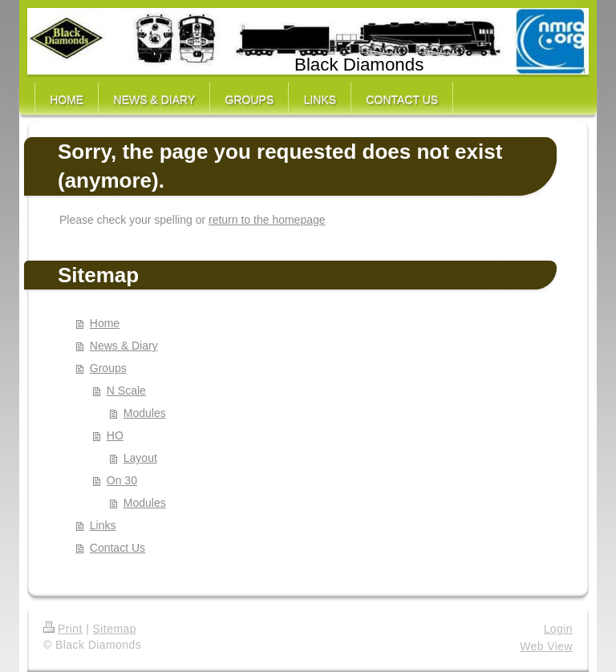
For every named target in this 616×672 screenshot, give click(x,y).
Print (63, 629)
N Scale (126, 391)
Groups (108, 368)
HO (115, 435)
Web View (546, 646)
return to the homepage (267, 220)
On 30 (122, 480)
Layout (140, 458)
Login (558, 629)
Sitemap (115, 629)
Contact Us (118, 548)
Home (105, 323)
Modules (145, 413)
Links (103, 525)
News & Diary (124, 346)
